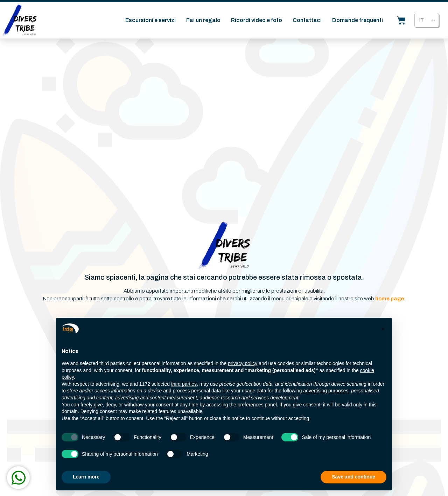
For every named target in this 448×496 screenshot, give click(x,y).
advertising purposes (326, 391)
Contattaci (307, 22)
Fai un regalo (203, 22)
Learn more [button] (86, 477)
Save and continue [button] (353, 477)
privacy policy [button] (243, 363)
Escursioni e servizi (150, 22)
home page (390, 299)
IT (422, 22)
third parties (184, 384)
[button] (383, 329)
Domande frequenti (358, 22)
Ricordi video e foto (257, 22)
